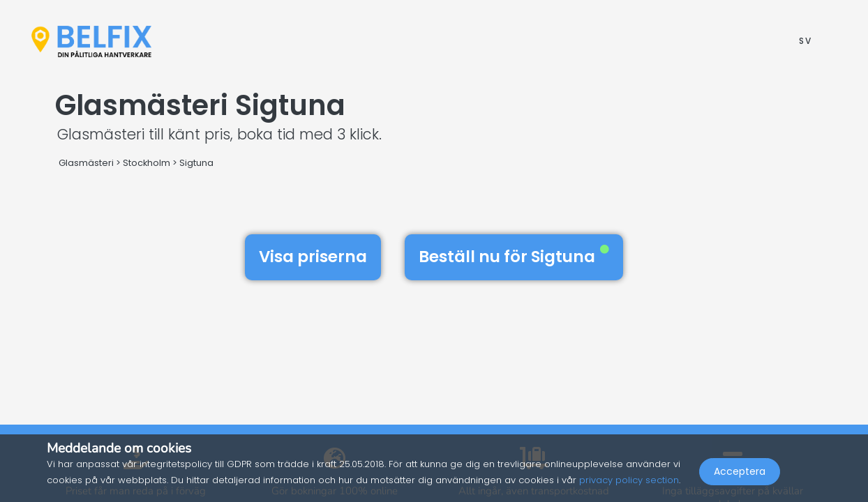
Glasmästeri (86, 163)
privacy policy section (629, 480)
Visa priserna (313, 257)
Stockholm (147, 163)
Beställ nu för (514, 257)
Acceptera (740, 471)
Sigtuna (196, 163)
